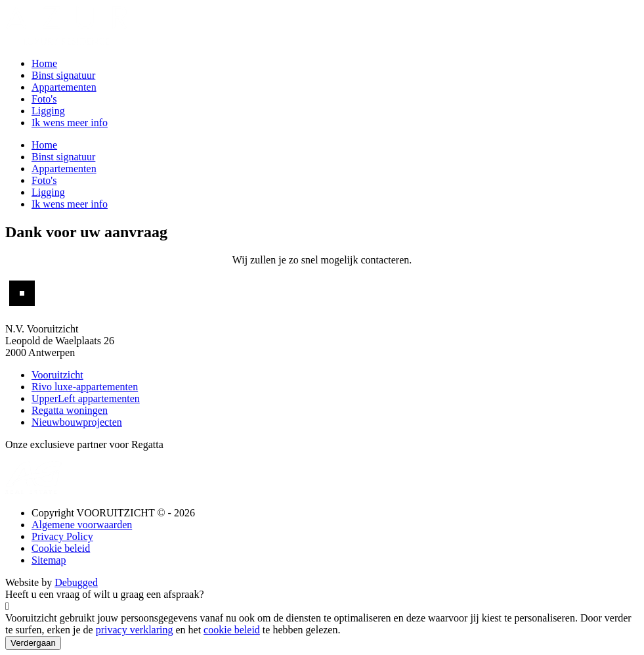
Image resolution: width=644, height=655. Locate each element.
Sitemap (49, 560)
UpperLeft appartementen (86, 398)
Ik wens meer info (70, 123)
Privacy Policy (62, 536)
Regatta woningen (70, 410)
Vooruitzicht (57, 375)
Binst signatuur (63, 75)
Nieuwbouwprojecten (77, 422)
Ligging (48, 111)
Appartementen (64, 87)
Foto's (44, 99)
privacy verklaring (135, 630)
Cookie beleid (61, 548)
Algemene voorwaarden (82, 525)
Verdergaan (33, 643)
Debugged (76, 582)
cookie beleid (232, 630)
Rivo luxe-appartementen (85, 387)
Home (44, 63)
